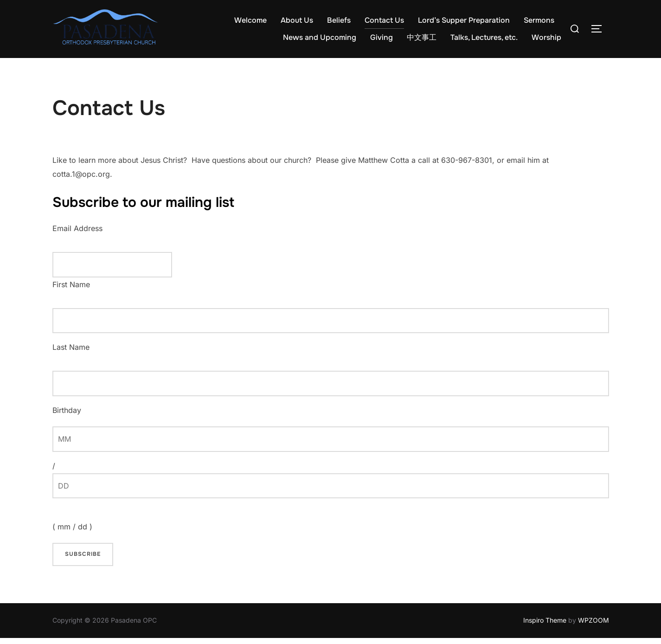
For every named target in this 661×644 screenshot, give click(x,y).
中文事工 (422, 37)
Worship (546, 37)
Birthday (67, 416)
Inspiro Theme (545, 627)
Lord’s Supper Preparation (464, 20)
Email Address (77, 234)
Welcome (250, 20)
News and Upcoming (320, 37)
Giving (382, 37)
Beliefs (339, 20)
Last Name (71, 354)
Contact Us (384, 20)
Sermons (539, 20)
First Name (71, 290)
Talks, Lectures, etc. (484, 37)
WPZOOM (594, 627)
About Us (297, 20)
